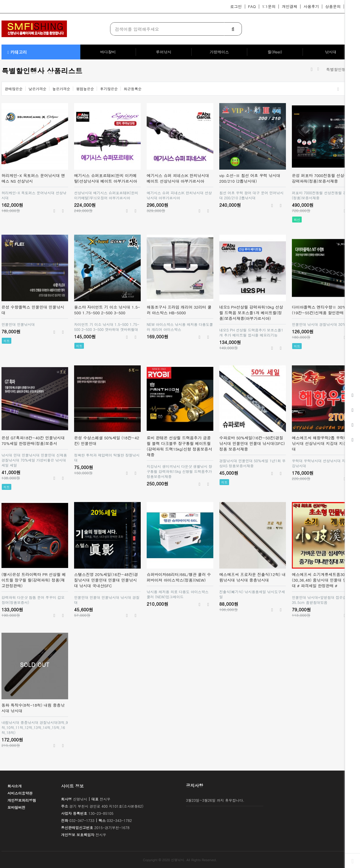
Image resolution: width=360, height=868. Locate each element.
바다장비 (108, 52)
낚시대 (331, 52)
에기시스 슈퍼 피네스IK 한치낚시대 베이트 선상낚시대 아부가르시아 (178, 178)
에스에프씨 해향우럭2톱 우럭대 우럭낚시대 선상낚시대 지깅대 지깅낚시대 (324, 443)
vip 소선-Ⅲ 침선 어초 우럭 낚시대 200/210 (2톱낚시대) (250, 178)
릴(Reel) (275, 52)
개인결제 (289, 7)
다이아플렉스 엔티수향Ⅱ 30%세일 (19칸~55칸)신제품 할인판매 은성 (323, 310)
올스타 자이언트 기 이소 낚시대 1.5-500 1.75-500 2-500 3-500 (107, 310)
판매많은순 (14, 89)
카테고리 (17, 52)
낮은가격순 (37, 89)
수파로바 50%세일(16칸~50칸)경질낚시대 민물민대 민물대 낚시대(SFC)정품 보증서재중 (252, 443)
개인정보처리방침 (22, 800)
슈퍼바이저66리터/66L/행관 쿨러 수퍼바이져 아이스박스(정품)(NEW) (179, 577)
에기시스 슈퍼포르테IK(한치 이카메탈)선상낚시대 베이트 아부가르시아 (106, 178)
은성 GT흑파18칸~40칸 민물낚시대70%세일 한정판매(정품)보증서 (33, 441)
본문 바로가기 (0, 0)
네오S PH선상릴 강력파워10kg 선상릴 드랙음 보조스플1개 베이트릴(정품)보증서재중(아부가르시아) (251, 313)
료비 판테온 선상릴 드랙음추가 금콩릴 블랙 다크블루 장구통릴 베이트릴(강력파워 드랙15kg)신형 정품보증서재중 (179, 446)
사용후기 (311, 7)
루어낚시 (164, 52)
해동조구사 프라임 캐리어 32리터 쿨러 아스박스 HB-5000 (179, 310)
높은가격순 (61, 89)
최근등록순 (133, 89)
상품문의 (333, 7)
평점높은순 (85, 89)
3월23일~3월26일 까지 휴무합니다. (215, 800)
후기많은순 (109, 89)
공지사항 (195, 785)
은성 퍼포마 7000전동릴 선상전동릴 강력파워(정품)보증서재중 (324, 178)
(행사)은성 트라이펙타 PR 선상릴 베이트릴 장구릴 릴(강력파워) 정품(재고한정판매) (34, 580)
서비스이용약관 (20, 793)
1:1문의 (269, 7)
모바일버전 (16, 807)
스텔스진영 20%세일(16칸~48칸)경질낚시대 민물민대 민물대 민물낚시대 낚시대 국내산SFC (106, 580)
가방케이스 (219, 52)
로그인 (236, 7)
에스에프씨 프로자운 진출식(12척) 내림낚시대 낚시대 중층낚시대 (252, 577)
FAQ (252, 7)
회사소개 (15, 786)
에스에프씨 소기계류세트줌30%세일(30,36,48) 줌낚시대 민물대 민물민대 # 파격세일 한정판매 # (324, 580)
